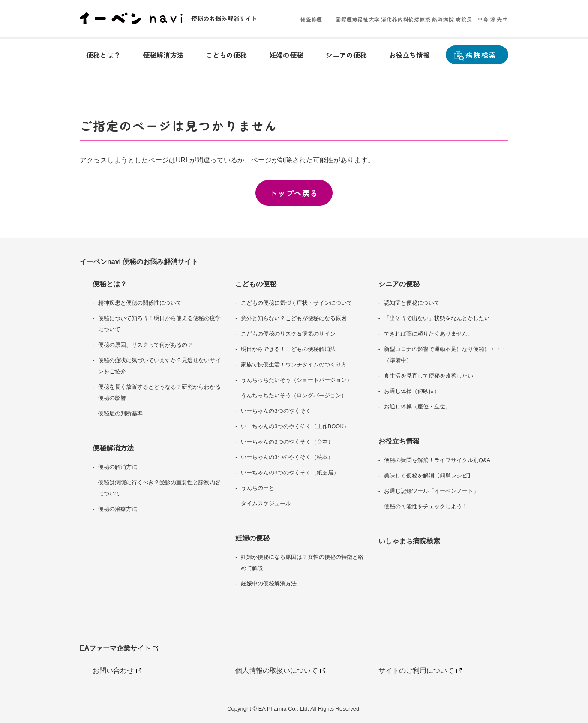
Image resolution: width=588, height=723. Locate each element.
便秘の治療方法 (118, 509)
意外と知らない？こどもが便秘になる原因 (294, 318)
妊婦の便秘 (252, 538)
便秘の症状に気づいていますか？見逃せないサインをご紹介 (159, 366)
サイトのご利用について (420, 670)
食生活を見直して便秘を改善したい (429, 376)
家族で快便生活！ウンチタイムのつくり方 (294, 364)
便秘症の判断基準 (120, 413)
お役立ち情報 (399, 441)
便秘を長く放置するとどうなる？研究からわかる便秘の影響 (159, 392)
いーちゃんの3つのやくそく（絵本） (287, 457)
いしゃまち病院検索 (409, 541)
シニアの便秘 (399, 284)
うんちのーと (258, 488)
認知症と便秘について (412, 303)
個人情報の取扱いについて (280, 670)
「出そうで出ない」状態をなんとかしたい (437, 318)
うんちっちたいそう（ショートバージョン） (297, 380)
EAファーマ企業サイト (119, 650)
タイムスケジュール (266, 503)
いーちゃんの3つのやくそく (276, 411)
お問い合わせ (117, 670)
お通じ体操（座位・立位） (417, 406)
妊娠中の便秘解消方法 (269, 583)
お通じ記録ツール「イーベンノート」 (431, 491)
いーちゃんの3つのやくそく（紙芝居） (290, 472)
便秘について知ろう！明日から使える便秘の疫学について (159, 324)
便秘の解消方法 (118, 467)
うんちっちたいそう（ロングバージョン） (294, 395)
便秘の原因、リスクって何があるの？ (145, 345)
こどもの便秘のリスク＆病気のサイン (288, 334)
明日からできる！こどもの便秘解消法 (288, 349)
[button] (103, 55)
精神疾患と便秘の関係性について (140, 303)
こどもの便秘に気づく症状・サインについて (297, 303)
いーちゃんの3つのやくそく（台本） (287, 442)
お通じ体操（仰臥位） (412, 391)
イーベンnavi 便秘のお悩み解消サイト (139, 262)
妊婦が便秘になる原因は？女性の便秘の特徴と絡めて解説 (302, 562)
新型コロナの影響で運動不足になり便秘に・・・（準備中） (445, 355)
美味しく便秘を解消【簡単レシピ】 (429, 475)
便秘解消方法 (113, 448)
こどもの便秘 (256, 284)
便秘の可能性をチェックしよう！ (426, 506)
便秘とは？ (110, 284)
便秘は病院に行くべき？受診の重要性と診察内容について (159, 488)
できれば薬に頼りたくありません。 (429, 334)
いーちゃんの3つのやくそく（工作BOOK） (295, 426)
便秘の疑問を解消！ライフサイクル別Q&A (437, 460)
